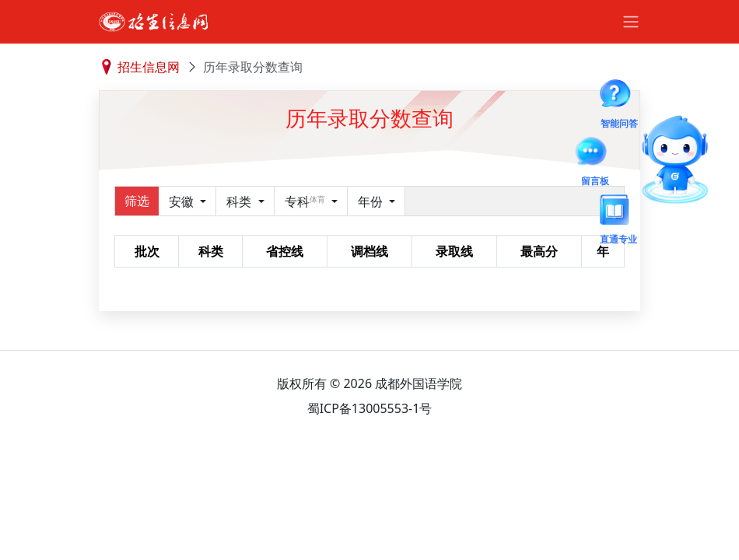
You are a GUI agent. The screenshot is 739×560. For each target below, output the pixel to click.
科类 (240, 201)
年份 (372, 201)
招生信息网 (149, 67)
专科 (306, 201)
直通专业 (618, 212)
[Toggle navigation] (631, 22)
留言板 (595, 154)
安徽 (183, 201)
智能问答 (619, 96)
